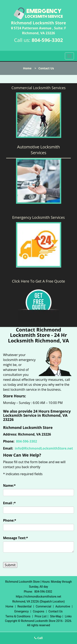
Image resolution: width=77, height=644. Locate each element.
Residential (25, 606)
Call (38, 638)
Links (68, 616)
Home (27, 68)
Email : (9, 503)
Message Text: (16, 538)
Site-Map (56, 616)
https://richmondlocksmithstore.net (38, 597)
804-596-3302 (47, 40)
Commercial (43, 606)
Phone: (10, 520)
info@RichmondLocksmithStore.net (44, 448)
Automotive (63, 606)
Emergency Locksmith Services (39, 217)
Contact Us (56, 611)
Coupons (39, 611)
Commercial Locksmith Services (39, 88)
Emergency (21, 611)
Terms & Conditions (18, 616)
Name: (9, 485)
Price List (41, 616)
